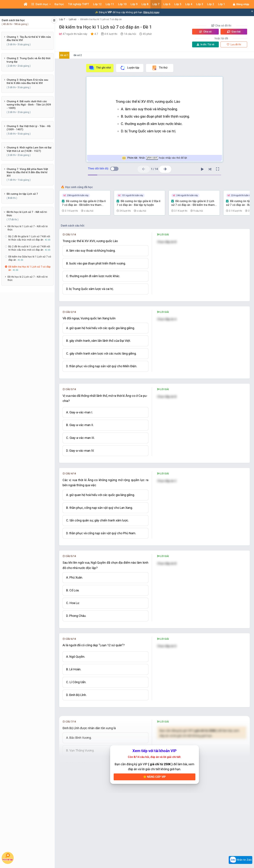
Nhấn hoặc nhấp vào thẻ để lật (154, 158)
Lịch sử (73, 19)
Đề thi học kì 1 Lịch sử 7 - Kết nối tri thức (28, 228)
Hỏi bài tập (8, 857)
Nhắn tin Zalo (240, 860)
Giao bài (234, 32)
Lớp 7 (62, 19)
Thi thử (160, 68)
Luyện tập (130, 68)
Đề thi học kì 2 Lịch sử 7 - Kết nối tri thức (28, 279)
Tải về (206, 44)
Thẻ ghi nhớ (100, 68)
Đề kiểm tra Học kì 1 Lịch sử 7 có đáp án (101, 19)
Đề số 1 (64, 55)
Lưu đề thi (234, 44)
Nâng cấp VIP (155, 777)
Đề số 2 (78, 55)
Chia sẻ (205, 32)
